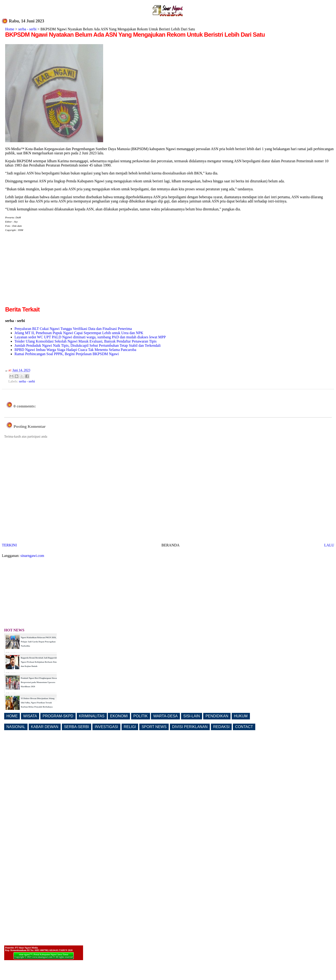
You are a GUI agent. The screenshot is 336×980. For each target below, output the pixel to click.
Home (10, 29)
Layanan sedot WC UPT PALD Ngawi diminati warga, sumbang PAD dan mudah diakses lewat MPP (90, 337)
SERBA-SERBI (77, 727)
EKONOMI (119, 716)
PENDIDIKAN (217, 716)
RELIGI (130, 727)
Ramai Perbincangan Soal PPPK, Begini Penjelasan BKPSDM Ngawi (67, 354)
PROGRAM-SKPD (58, 716)
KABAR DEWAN (45, 727)
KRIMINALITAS (92, 716)
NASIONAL (16, 727)
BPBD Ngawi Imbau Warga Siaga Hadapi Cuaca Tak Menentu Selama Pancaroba (75, 350)
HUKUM (241, 716)
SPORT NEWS (154, 727)
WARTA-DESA (166, 716)
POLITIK (141, 716)
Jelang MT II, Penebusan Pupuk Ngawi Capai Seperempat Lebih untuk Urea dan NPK (79, 333)
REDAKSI (221, 727)
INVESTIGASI (106, 727)
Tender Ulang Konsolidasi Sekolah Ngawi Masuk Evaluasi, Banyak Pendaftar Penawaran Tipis (86, 341)
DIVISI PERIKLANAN (190, 727)
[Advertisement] (44, 272)
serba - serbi (27, 29)
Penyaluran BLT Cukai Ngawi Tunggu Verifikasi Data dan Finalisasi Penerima (73, 329)
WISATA (30, 716)
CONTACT (244, 727)
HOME (12, 716)
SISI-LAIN (192, 716)
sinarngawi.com (32, 556)
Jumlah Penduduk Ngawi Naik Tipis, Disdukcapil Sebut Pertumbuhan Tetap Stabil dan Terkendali (87, 345)
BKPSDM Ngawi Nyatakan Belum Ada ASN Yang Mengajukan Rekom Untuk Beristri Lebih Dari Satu (135, 35)
